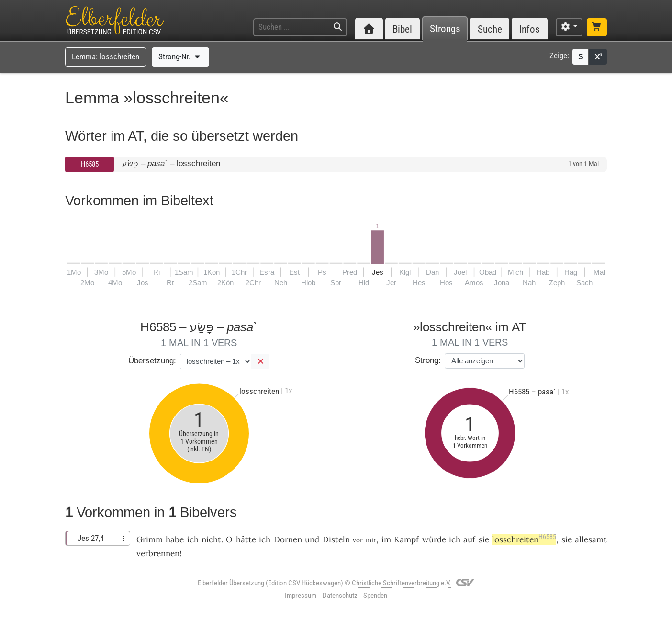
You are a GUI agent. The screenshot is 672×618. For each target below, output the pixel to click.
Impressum (301, 596)
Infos (530, 29)
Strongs (445, 29)
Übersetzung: (152, 361)
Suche (490, 29)
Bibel (402, 29)
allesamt (591, 539)
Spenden (375, 596)
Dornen (288, 539)
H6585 (90, 164)
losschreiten (524, 539)
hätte (246, 539)
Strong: (428, 360)
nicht (211, 539)
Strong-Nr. (180, 56)
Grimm (150, 539)
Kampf (406, 539)
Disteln (336, 539)
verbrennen (158, 553)
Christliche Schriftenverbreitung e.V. (401, 583)
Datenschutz (340, 596)
